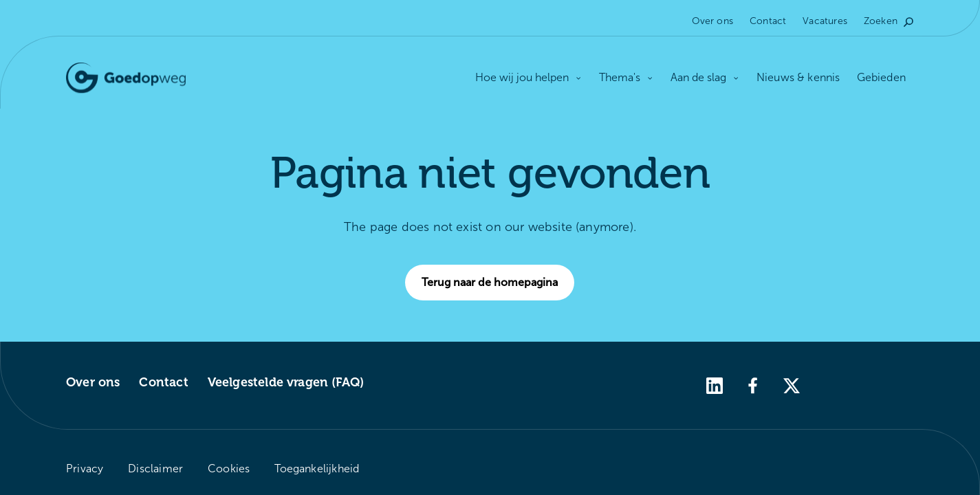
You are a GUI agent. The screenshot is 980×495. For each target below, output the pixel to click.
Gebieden (881, 77)
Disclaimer (155, 469)
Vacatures (825, 21)
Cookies (229, 469)
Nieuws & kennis (798, 77)
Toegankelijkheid (317, 469)
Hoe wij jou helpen (529, 78)
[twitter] (792, 384)
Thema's (627, 77)
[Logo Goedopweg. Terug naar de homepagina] (126, 78)
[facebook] (753, 384)
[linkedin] (715, 384)
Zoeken (889, 21)
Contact (768, 21)
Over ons (712, 21)
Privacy (85, 469)
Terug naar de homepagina (498, 283)
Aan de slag (705, 77)
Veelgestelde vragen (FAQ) (286, 382)
